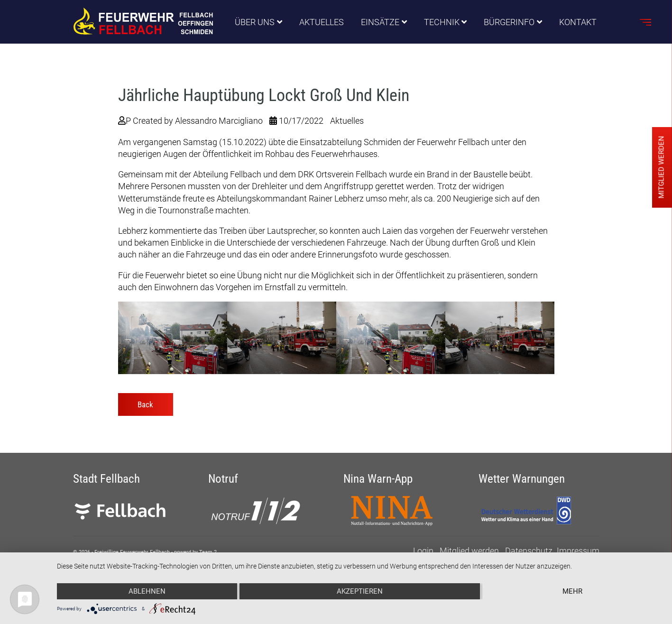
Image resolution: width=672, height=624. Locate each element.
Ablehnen (147, 591)
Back (145, 404)
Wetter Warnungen (522, 479)
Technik (442, 22)
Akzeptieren (360, 591)
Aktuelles (322, 22)
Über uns (255, 22)
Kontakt (578, 22)
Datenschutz (529, 551)
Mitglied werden (469, 551)
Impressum (578, 551)
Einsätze (380, 22)
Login (423, 551)
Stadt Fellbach (106, 479)
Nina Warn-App (378, 479)
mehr (572, 591)
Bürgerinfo (509, 22)
